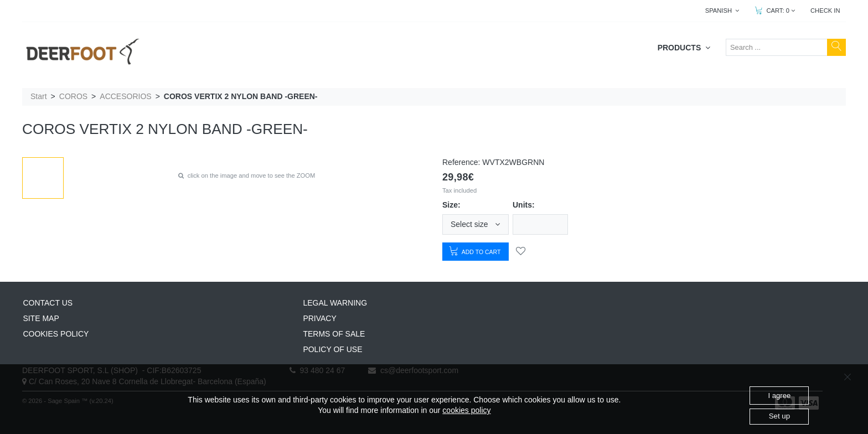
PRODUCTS (684, 48)
